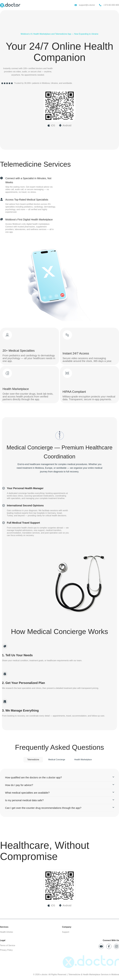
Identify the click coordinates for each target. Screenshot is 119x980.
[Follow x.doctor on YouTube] (101, 946)
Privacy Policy (6, 950)
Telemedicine (33, 760)
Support (66, 932)
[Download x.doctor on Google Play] (65, 125)
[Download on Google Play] (65, 905)
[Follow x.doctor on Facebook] (109, 946)
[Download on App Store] (51, 905)
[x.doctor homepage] (10, 5)
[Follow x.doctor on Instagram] (116, 946)
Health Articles (6, 932)
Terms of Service (8, 945)
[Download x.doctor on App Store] (51, 125)
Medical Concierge (57, 760)
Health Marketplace (83, 760)
